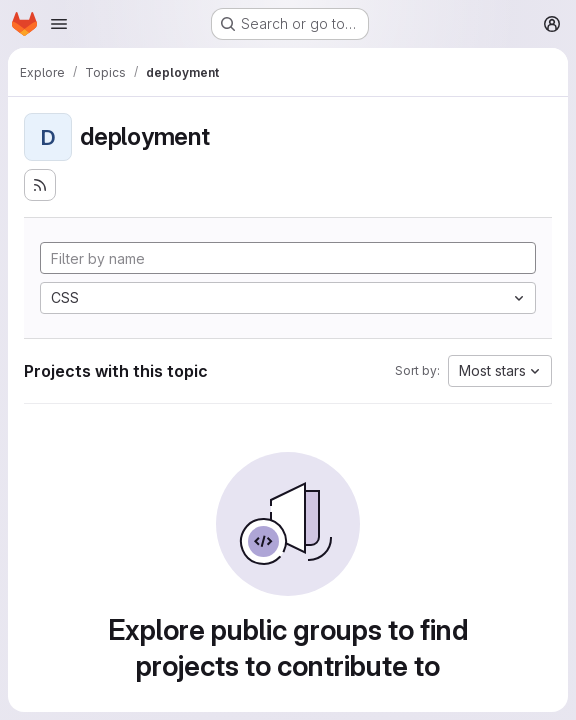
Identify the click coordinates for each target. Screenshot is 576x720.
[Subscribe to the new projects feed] (40, 185)
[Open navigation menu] (59, 24)
